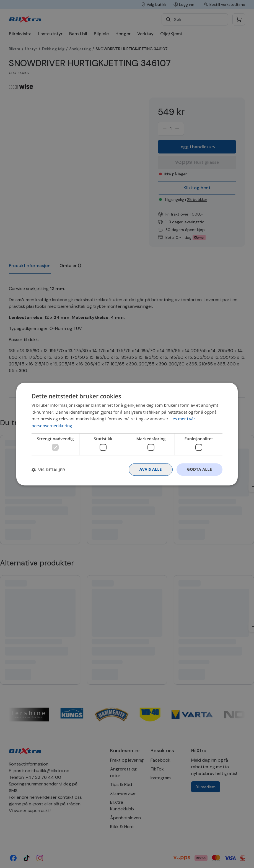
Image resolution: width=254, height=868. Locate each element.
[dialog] (127, 434)
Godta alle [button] (199, 469)
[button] (48, 470)
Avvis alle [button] (150, 469)
